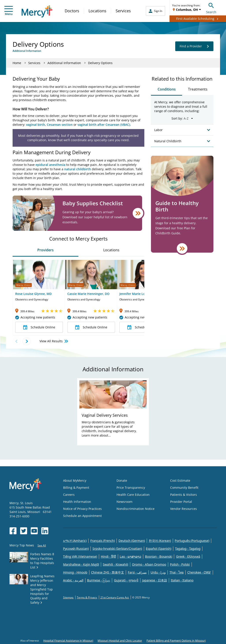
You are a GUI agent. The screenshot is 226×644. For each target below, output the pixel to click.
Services (123, 11)
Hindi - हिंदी (108, 556)
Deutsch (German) (132, 541)
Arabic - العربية (73, 580)
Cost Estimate (180, 480)
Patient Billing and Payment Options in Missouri (176, 641)
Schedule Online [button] (39, 327)
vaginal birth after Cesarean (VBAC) (104, 125)
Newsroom (124, 502)
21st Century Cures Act (115, 597)
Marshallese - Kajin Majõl (81, 564)
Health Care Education (133, 495)
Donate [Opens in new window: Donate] (122, 480)
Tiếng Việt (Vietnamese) (80, 556)
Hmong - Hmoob (75, 572)
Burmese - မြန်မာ (99, 580)
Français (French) (103, 541)
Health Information (77, 502)
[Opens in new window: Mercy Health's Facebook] (13, 531)
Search (211, 8)
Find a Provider (194, 46)
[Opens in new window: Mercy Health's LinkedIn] (45, 531)
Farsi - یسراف (137, 572)
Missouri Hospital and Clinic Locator (120, 641)
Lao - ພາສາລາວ (131, 556)
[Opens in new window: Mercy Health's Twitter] (24, 531)
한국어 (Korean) (160, 541)
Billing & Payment (76, 488)
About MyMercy (75, 480)
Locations (97, 11)
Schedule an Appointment (82, 516)
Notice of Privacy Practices (82, 509)
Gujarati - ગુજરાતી (126, 580)
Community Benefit (184, 488)
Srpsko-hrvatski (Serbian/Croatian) (117, 549)
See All (42, 545)
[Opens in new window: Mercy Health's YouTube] (34, 531)
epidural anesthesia (50, 165)
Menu (9, 11)
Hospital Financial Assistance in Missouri (68, 641)
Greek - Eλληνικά (188, 556)
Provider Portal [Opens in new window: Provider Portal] (181, 502)
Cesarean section (60, 125)
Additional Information (64, 63)
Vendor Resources (184, 509)
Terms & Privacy (87, 597)
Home (17, 63)
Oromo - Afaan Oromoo (149, 564)
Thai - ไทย (177, 572)
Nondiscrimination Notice (136, 509)
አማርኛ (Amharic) (75, 541)
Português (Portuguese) (192, 541)
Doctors (72, 11)
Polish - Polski (180, 564)
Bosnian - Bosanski (159, 556)
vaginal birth (36, 125)
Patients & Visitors (184, 495)
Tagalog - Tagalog (188, 549)
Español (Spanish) (159, 549)
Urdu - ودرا (158, 572)
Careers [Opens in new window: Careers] (69, 495)
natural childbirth (78, 169)
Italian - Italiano (182, 580)
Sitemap (69, 597)
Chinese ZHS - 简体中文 (108, 572)
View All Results (54, 341)
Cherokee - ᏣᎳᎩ (199, 572)
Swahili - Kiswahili (116, 564)
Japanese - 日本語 (155, 580)
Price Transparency (131, 488)
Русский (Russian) (76, 549)
